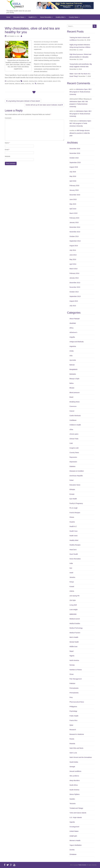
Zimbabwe (73, 854)
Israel (71, 573)
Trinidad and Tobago (76, 808)
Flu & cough (73, 508)
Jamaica (72, 577)
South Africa (74, 785)
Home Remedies (46, 17)
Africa (71, 328)
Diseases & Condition (77, 471)
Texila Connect (82, 865)
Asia (71, 356)
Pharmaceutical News (77, 702)
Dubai (71, 480)
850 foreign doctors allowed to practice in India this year (80, 133)
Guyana (72, 522)
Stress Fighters (75, 794)
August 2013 (74, 301)
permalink (40, 84)
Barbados (73, 374)
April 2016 (73, 181)
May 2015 (73, 204)
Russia (72, 739)
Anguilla (72, 337)
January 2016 (74, 190)
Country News (74, 17)
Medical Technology (76, 628)
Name (7, 143)
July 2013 (73, 306)
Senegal (72, 767)
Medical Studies (75, 623)
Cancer (26, 81)
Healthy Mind (61, 17)
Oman (72, 674)
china (71, 429)
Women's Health (75, 840)
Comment (8, 118)
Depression (73, 457)
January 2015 (74, 222)
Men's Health (74, 637)
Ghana (72, 517)
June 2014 (73, 255)
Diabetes (72, 466)
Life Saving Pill (74, 596)
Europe (72, 494)
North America (74, 660)
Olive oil (28, 84)
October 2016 (74, 158)
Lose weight (73, 610)
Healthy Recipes (75, 545)
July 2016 (73, 172)
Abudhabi (73, 323)
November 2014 (75, 232)
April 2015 (73, 209)
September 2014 (75, 241)
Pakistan (72, 683)
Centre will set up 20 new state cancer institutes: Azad (44, 105)
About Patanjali (75, 319)
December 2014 (75, 227)
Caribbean (73, 420)
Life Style (73, 600)
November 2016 (75, 153)
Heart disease (10, 84)
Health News (48, 81)
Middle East (73, 646)
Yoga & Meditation (76, 845)
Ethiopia (72, 489)
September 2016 (75, 162)
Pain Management (76, 679)
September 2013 (75, 296)
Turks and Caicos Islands (78, 813)
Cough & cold (74, 448)
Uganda (72, 822)
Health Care (73, 531)
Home (8, 17)
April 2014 (73, 264)
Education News (20, 17)
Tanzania (72, 803)
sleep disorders (75, 780)
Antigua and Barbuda (77, 342)
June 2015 (73, 199)
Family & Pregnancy (76, 503)
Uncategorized (74, 827)
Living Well (73, 605)
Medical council (75, 619)
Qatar (71, 725)
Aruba (71, 351)
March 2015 (73, 213)
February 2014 (74, 273)
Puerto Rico (73, 720)
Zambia (72, 850)
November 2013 (75, 287)
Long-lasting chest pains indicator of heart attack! (23, 101)
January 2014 (74, 278)
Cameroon (73, 406)
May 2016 (73, 176)
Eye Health (73, 499)
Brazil (71, 397)
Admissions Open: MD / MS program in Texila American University (81, 92)
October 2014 (74, 236)
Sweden (72, 799)
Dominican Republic (76, 476)
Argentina (73, 346)
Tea (33, 84)
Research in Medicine (77, 734)
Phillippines (73, 707)
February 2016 (74, 185)
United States (74, 831)
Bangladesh (73, 369)
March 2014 (73, 269)
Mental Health (74, 642)
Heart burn (73, 550)
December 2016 (75, 149)
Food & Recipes (75, 513)
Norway (72, 665)
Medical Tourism (75, 633)
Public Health (74, 716)
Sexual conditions (75, 771)
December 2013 (75, 283)
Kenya (72, 582)
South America (74, 790)
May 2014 (73, 259)
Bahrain (72, 365)
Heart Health (74, 554)
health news (73, 536)
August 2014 (74, 246)
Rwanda (72, 743)
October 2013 (74, 292)
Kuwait (72, 586)
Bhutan (72, 388)
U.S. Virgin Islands (76, 817)
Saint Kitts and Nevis (76, 748)
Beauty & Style (74, 379)
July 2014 (73, 250)
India (71, 563)
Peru (71, 697)
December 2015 (75, 195)
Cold (71, 443)
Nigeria (72, 656)
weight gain (73, 836)
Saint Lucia (73, 753)
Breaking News (75, 402)
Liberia (72, 591)
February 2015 (74, 218)
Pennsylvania (74, 688)
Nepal (71, 651)
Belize (72, 383)
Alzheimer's (73, 332)
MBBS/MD (73, 614)
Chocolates (33, 81)
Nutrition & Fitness (14, 81)
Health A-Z (33, 17)
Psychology (73, 711)
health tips (57, 81)
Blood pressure (75, 392)
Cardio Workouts (75, 416)
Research (73, 730)
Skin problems (74, 776)
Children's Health (75, 425)
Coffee (40, 81)
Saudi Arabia (74, 762)
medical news (20, 84)
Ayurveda (73, 360)
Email (7, 150)
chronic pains (74, 434)
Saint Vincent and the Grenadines (81, 757)
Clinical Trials (74, 439)
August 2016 (74, 167)
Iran (71, 568)
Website (8, 156)
